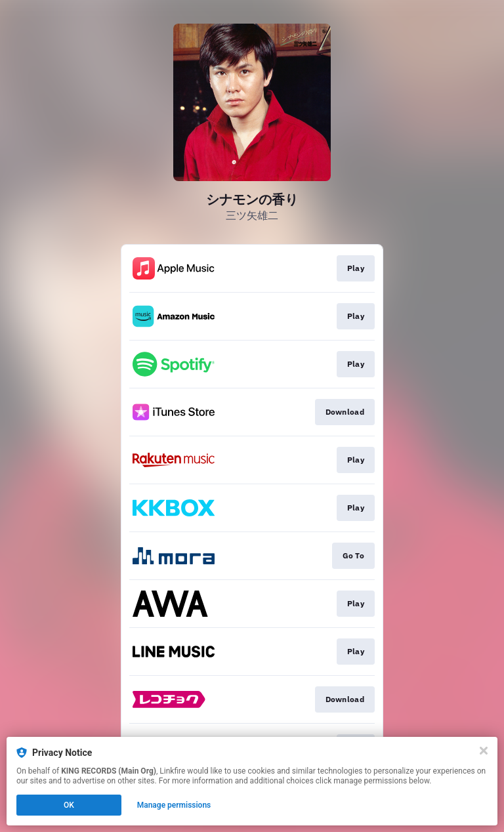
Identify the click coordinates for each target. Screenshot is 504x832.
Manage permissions (174, 805)
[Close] (484, 751)
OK (69, 805)
